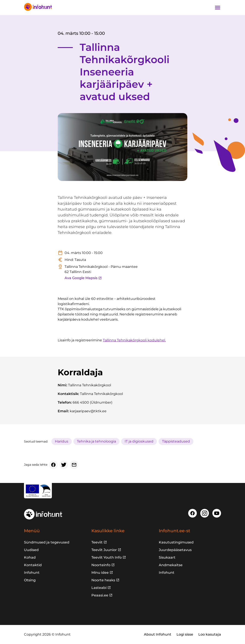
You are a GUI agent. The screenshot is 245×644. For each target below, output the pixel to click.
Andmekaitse (171, 565)
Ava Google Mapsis (83, 278)
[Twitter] (64, 465)
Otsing (30, 580)
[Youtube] (217, 513)
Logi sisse (185, 634)
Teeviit (97, 542)
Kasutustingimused (176, 542)
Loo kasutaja (210, 634)
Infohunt (32, 573)
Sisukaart (167, 557)
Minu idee (100, 573)
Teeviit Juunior (104, 550)
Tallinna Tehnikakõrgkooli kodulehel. (134, 340)
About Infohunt (158, 634)
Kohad (30, 557)
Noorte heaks (103, 580)
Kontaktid (33, 565)
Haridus (62, 441)
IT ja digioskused (139, 441)
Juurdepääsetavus (175, 550)
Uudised (31, 550)
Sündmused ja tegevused (47, 542)
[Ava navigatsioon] (218, 8)
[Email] (74, 465)
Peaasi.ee (100, 595)
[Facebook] (53, 465)
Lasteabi (99, 588)
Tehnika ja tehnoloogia (96, 441)
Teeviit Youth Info (107, 557)
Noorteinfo (101, 565)
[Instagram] (205, 513)
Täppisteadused (176, 441)
